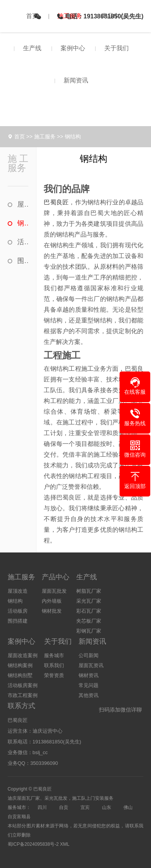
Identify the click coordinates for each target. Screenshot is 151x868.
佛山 (128, 807)
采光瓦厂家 (89, 601)
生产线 (32, 48)
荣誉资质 (54, 675)
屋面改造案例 (23, 655)
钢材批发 (52, 611)
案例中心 (73, 48)
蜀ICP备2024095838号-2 (33, 844)
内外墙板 (52, 601)
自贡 (64, 807)
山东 (107, 807)
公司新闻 (89, 655)
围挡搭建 (23, 261)
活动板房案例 (23, 685)
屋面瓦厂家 (28, 798)
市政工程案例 (23, 695)
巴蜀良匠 (56, 202)
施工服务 (45, 136)
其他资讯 (89, 695)
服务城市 (54, 655)
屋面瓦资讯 (91, 665)
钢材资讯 (89, 675)
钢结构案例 (20, 665)
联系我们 (54, 665)
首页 (32, 16)
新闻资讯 (76, 80)
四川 (42, 807)
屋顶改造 (23, 204)
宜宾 (85, 807)
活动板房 (23, 242)
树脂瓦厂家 (89, 591)
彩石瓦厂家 (89, 611)
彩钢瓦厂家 (89, 631)
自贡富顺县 (19, 817)
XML (64, 844)
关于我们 (117, 48)
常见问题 (89, 685)
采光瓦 (51, 798)
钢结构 (73, 136)
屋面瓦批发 (54, 591)
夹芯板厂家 (89, 621)
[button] (135, 386)
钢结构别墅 (20, 675)
